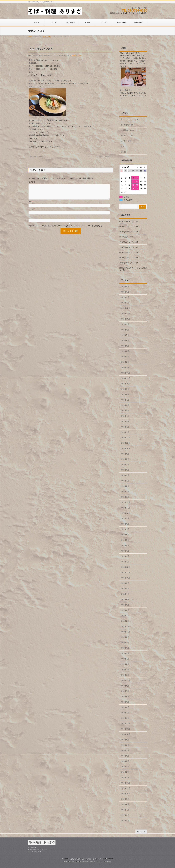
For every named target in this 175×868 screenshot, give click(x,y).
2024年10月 (125, 384)
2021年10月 (125, 578)
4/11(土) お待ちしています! (129, 258)
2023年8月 (125, 459)
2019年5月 (125, 702)
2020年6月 (125, 648)
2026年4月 (125, 286)
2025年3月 (125, 357)
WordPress (76, 862)
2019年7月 (125, 691)
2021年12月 (125, 567)
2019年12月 (125, 680)
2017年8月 (125, 804)
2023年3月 (125, 486)
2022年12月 (125, 502)
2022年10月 (125, 513)
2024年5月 (125, 410)
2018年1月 (125, 777)
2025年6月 (125, 340)
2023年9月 (125, 454)
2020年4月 (125, 659)
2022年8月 (125, 524)
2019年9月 (125, 686)
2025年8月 (125, 330)
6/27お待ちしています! (37, 157)
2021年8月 (125, 589)
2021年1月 (125, 626)
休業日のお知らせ (128, 130)
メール (32, 212)
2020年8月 (125, 637)
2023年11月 (125, 443)
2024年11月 (125, 378)
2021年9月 (125, 583)
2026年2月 (125, 297)
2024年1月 (125, 432)
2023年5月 (125, 475)
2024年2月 (125, 427)
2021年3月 (125, 616)
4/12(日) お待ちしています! (129, 252)
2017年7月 (125, 810)
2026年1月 (125, 303)
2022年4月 (125, 545)
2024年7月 (125, 400)
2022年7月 (125, 529)
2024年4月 (125, 416)
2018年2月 (125, 772)
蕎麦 (122, 146)
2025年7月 (125, 335)
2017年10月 (125, 794)
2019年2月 (125, 713)
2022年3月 (125, 551)
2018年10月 (125, 734)
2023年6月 (125, 470)
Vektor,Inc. (100, 862)
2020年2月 (125, 669)
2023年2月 (125, 491)
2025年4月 (125, 351)
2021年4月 (125, 610)
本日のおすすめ (77, 55)
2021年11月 (125, 572)
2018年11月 (125, 729)
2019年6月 (125, 696)
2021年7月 (125, 594)
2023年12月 (125, 438)
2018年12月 (125, 723)
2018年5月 (125, 761)
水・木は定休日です (126, 237)
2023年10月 (125, 448)
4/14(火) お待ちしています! (129, 242)
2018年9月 (125, 740)
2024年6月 (125, 405)
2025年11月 (125, 313)
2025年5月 (125, 346)
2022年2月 (125, 556)
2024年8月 (125, 394)
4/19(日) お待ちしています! (129, 221)
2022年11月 (125, 508)
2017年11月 (125, 788)
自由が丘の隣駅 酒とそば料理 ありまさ (85, 859)
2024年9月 (125, 389)
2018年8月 (125, 745)
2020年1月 (125, 675)
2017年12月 (125, 783)
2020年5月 (125, 653)
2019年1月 (125, 718)
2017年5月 (125, 820)
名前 (31, 205)
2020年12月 (125, 632)
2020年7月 (125, 642)
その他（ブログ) (127, 136)
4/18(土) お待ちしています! (129, 227)
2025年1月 (125, 367)
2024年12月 (125, 373)
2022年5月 (125, 540)
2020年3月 (125, 664)
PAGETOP (141, 831)
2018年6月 (125, 756)
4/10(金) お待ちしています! (129, 263)
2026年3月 (125, 292)
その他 (123, 152)
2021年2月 (125, 621)
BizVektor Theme (88, 862)
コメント (32, 182)
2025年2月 (125, 362)
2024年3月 (125, 421)
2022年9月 (125, 518)
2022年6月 (125, 535)
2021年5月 (125, 605)
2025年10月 (125, 319)
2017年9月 (125, 799)
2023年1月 (125, 497)
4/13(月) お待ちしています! (129, 247)
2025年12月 (125, 308)
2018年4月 (125, 767)
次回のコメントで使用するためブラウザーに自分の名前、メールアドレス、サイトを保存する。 (66, 229)
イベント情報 (126, 141)
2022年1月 (125, 562)
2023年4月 (125, 481)
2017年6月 (125, 815)
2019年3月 (125, 707)
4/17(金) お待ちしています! (129, 232)
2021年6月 (125, 599)
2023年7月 (125, 464)
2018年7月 (125, 750)
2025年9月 (125, 324)
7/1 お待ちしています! (105, 157)
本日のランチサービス (129, 119)
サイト (31, 220)
